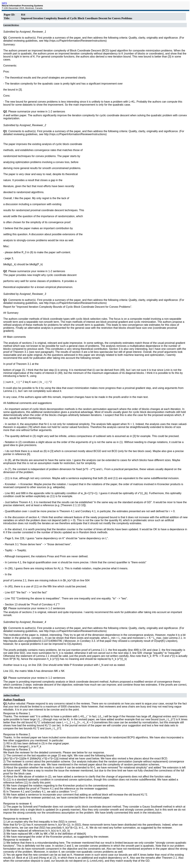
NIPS (4, 3)
